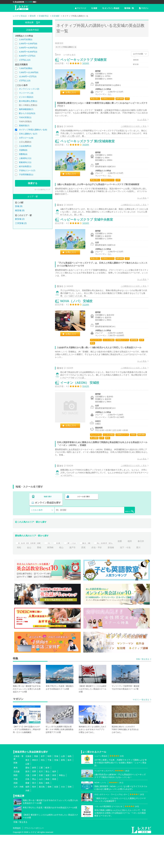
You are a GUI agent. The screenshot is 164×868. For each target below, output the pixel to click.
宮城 (56, 789)
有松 (51, 574)
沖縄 (27, 824)
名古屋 (72, 568)
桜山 (93, 574)
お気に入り (74, 95)
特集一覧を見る (143, 692)
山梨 (27, 797)
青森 (36, 789)
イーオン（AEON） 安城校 (82, 412)
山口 (41, 812)
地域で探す (48, 530)
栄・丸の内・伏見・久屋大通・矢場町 (35, 568)
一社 (61, 568)
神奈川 (35, 793)
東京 (27, 793)
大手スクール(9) (26, 138)
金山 (61, 574)
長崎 (49, 820)
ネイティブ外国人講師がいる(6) (33, 130)
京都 (41, 809)
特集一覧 (129, 8)
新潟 (27, 805)
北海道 (28, 789)
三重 (41, 801)
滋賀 (48, 809)
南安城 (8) (20, 210)
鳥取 (48, 812)
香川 (34, 816)
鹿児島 (42, 820)
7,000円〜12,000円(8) (29, 72)
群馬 (63, 793)
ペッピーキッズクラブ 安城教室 (86, 62)
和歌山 (62, 809)
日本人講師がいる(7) (28, 134)
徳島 (48, 816)
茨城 (56, 793)
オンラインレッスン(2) (29, 89)
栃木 (70, 793)
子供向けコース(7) (27, 170)
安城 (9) (19, 206)
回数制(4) (23, 154)
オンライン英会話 (111, 8)
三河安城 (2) (21, 223)
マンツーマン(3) (26, 93)
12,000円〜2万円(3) (28, 76)
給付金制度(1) (25, 166)
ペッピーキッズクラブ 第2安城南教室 (90, 151)
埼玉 (43, 793)
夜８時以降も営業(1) (28, 101)
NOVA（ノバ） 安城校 (79, 324)
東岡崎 (82, 574)
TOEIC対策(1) (25, 117)
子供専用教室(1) (26, 175)
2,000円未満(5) (26, 39)
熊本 (34, 820)
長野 (34, 805)
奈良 (54, 809)
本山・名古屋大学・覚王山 (132, 568)
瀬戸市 (105, 574)
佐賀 (56, 820)
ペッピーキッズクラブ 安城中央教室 (89, 236)
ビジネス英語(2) (26, 97)
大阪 (27, 809)
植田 (29, 574)
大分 (63, 820)
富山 (48, 805)
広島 (27, 812)
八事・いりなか (88, 568)
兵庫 (34, 809)
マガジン (144, 8)
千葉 (49, 793)
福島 (70, 789)
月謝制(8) (23, 150)
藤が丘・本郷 (108, 568)
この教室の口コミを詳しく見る (131, 129)
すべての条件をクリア (42, 190)
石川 (41, 805)
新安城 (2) (20, 219)
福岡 (27, 820)
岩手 (43, 789)
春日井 (40, 574)
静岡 (34, 801)
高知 (41, 816)
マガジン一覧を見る (141, 733)
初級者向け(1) (25, 162)
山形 (63, 789)
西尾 (116, 574)
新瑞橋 (20, 581)
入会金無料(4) (25, 146)
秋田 (49, 789)
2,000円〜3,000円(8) (28, 44)
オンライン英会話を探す (118, 530)
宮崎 (70, 820)
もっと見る (139, 122)
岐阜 (48, 801)
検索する (33, 183)
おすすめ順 (138, 54)
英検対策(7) (24, 126)
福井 (54, 805)
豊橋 (71, 574)
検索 (94, 8)
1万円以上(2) (25, 60)
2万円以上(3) (25, 81)
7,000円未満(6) (26, 68)
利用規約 (17, 861)
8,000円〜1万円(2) (27, 56)
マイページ (81, 8)
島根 (54, 812)
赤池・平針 (129, 574)
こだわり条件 (37, 537)
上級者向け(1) (25, 158)
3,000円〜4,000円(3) (28, 48)
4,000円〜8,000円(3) (28, 52)
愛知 (27, 801)
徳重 (19, 574)
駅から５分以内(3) (27, 113)
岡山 (34, 812)
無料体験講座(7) (26, 109)
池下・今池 (34, 581)
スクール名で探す (83, 530)
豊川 (48, 581)
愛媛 (27, 816)
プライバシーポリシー (34, 861)
